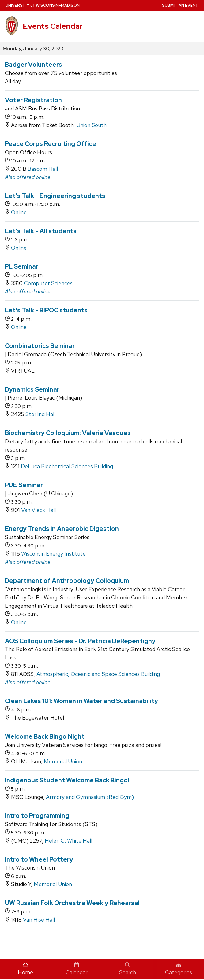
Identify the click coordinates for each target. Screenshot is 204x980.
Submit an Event (180, 5)
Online (19, 212)
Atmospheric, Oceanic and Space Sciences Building (98, 674)
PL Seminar (22, 266)
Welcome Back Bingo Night (45, 736)
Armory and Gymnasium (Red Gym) (90, 797)
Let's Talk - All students (41, 231)
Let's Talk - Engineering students (55, 196)
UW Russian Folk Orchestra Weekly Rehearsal (72, 903)
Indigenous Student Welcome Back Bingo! (67, 780)
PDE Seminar (24, 485)
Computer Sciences (48, 283)
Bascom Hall (43, 169)
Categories (179, 969)
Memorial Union (63, 761)
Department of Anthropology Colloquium (67, 581)
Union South (91, 125)
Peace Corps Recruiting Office (51, 144)
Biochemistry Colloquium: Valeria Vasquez (68, 433)
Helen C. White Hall (68, 841)
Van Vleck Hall (38, 510)
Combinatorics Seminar (40, 346)
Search (128, 969)
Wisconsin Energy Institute (53, 554)
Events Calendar (53, 26)
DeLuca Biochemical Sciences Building (67, 466)
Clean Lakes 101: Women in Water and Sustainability (81, 701)
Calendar (77, 969)
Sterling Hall (40, 414)
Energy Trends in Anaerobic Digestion (62, 529)
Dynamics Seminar (32, 389)
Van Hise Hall (39, 920)
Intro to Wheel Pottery (39, 859)
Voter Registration (33, 100)
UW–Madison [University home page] (43, 5)
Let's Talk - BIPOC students (46, 310)
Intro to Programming (37, 816)
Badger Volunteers (34, 65)
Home (25, 969)
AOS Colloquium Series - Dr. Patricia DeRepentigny (80, 641)
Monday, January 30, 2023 (33, 49)
